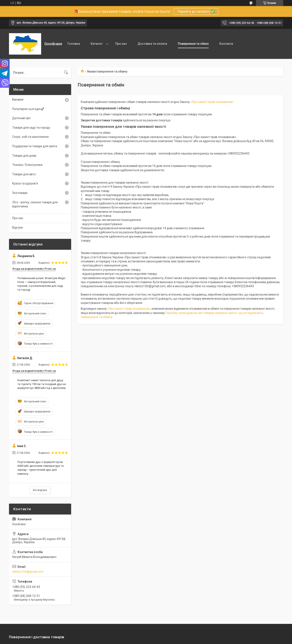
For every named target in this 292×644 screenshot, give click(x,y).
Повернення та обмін (193, 44)
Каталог (97, 44)
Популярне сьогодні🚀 (28, 109)
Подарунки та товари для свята (35, 146)
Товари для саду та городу (31, 128)
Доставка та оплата (152, 44)
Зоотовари (20, 193)
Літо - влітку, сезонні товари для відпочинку (35, 204)
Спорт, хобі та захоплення (30, 137)
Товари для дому (24, 156)
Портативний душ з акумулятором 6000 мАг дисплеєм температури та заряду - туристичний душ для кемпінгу (40, 468)
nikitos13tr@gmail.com (28, 572)
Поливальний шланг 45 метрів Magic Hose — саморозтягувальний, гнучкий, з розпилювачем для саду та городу (41, 284)
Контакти (226, 44)
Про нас (121, 44)
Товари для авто (24, 174)
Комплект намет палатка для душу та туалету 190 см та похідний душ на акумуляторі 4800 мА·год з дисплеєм (42, 384)
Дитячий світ (22, 118)
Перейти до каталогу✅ (196, 11)
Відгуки (17, 228)
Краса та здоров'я (25, 183)
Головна (74, 44)
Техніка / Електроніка (27, 165)
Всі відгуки (40, 490)
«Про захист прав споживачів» (212, 102)
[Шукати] (66, 73)
